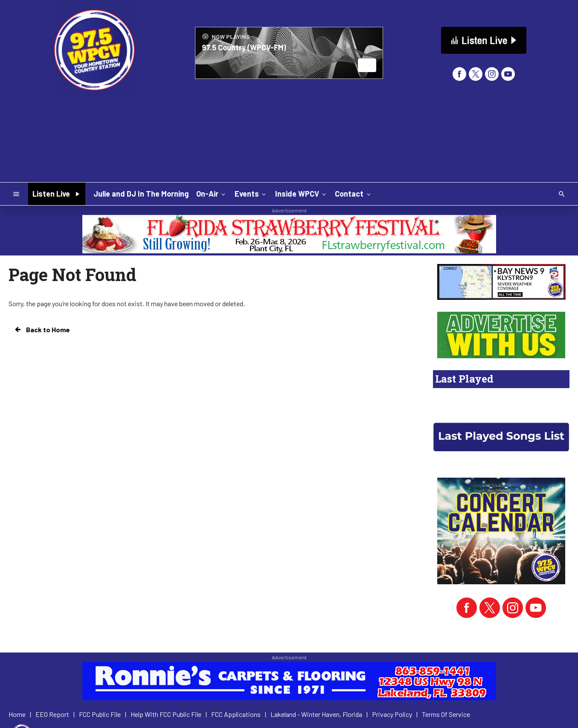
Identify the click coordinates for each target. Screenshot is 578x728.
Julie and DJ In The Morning (141, 194)
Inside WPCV (301, 194)
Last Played (464, 379)
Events (251, 194)
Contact (353, 194)
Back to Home (42, 330)
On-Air (212, 194)
